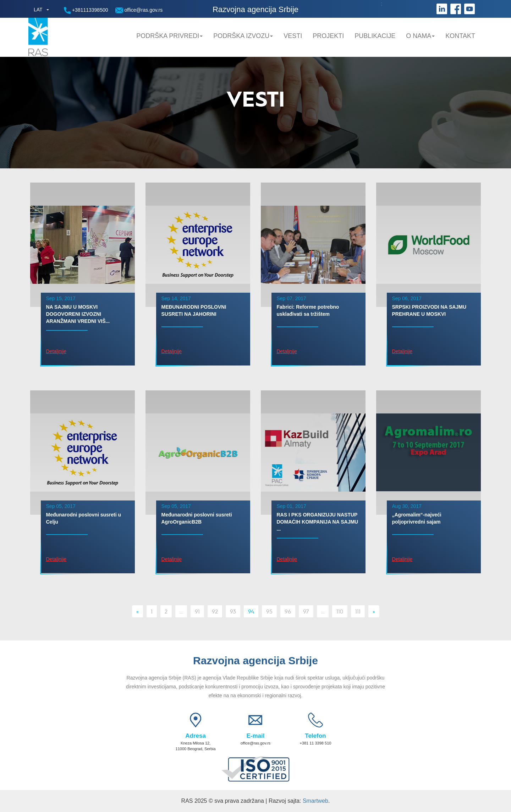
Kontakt (460, 36)
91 (197, 611)
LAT (38, 10)
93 (233, 611)
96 (288, 611)
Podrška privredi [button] (169, 36)
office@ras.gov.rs (139, 10)
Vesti (293, 36)
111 (358, 611)
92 (215, 611)
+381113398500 (86, 10)
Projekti (328, 36)
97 (306, 611)
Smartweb (315, 801)
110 (340, 611)
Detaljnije (56, 351)
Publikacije (375, 36)
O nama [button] (420, 36)
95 (269, 611)
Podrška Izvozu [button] (243, 36)
